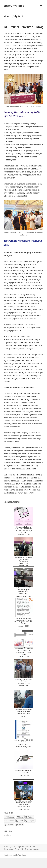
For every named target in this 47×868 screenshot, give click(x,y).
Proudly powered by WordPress (15, 855)
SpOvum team (23, 847)
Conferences (8, 849)
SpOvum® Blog (14, 6)
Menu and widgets (41, 8)
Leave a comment (33, 849)
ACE (34, 847)
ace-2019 (20, 849)
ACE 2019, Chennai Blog (23, 27)
